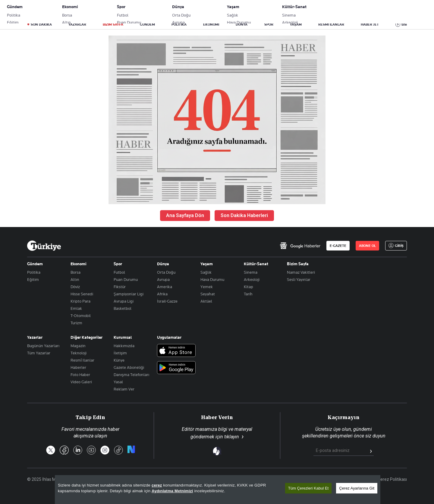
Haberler (78, 367)
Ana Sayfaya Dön (185, 215)
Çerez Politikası (392, 479)
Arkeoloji (252, 279)
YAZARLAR (77, 24)
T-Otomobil (81, 316)
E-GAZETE (338, 246)
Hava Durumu (212, 279)
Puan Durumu (126, 279)
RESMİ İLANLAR (331, 24)
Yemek (207, 287)
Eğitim (33, 279)
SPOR (269, 24)
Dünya (163, 264)
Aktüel (206, 301)
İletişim (120, 353)
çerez (157, 485)
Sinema (251, 272)
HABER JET (370, 24)
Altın (75, 279)
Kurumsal (123, 337)
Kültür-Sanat (256, 264)
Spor (118, 264)
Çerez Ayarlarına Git (357, 488)
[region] (218, 490)
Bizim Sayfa (298, 264)
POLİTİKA (179, 24)
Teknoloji (79, 353)
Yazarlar (35, 337)
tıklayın (232, 437)
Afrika (162, 294)
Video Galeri (81, 382)
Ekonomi (79, 264)
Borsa (75, 272)
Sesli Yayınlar (299, 279)
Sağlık (206, 272)
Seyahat (208, 294)
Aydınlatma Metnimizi (172, 491)
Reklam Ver (124, 389)
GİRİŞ (387, 11)
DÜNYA (242, 24)
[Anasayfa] (44, 246)
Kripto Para (80, 301)
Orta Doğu (166, 272)
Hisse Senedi (82, 294)
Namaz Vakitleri (301, 272)
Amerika (165, 287)
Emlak (76, 308)
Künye (119, 360)
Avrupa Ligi (124, 301)
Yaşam (207, 264)
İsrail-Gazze (167, 301)
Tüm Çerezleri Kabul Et (308, 488)
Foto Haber (80, 375)
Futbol (119, 272)
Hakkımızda (124, 346)
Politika (34, 272)
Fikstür (120, 287)
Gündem (35, 264)
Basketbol (123, 308)
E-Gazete (58, 11)
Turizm (76, 323)
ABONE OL (357, 11)
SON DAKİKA (41, 24)
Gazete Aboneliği (95, 11)
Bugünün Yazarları (43, 346)
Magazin (78, 346)
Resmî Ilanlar (82, 360)
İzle (404, 24)
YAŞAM (296, 24)
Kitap (248, 287)
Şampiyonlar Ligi (129, 294)
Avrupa (163, 279)
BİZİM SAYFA (113, 24)
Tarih (248, 294)
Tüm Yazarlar (39, 353)
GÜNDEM (147, 24)
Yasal (118, 382)
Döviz (75, 287)
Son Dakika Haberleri (244, 215)
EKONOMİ (211, 24)
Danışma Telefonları (131, 375)
